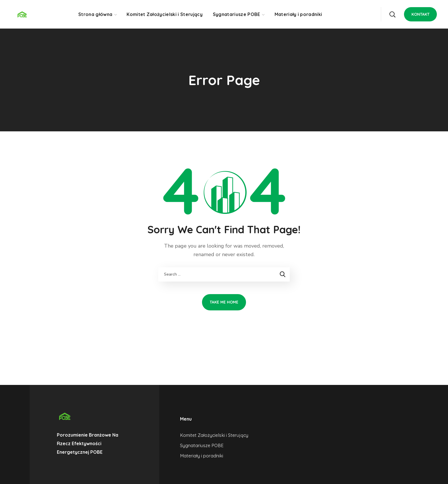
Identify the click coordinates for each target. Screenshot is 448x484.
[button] (392, 14)
